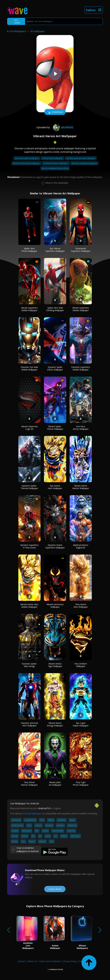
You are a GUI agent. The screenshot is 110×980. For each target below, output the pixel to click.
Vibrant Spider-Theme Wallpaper (55, 428)
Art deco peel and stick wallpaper (81, 158)
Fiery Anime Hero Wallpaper (81, 606)
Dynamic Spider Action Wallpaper (55, 368)
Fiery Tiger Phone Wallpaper (81, 784)
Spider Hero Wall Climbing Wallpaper (55, 309)
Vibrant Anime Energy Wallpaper (55, 724)
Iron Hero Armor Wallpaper (81, 428)
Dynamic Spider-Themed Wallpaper (29, 487)
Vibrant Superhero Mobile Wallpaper (29, 309)
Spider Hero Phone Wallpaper (29, 250)
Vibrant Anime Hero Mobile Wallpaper (29, 606)
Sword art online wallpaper (27, 158)
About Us (32, 961)
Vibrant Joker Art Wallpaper (55, 784)
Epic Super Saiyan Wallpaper (81, 724)
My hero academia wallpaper (84, 163)
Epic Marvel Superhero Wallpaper (55, 250)
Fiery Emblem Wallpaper (81, 665)
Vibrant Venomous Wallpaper (55, 606)
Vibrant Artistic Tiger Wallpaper (55, 665)
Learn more (55, 889)
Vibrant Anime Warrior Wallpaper (81, 487)
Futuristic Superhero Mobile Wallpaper (81, 368)
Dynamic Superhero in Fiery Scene (29, 546)
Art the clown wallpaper (53, 158)
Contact (21, 961)
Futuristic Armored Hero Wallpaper (29, 724)
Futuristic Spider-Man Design (29, 665)
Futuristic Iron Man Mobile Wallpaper (29, 368)
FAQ (81, 961)
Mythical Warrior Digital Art (81, 546)
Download (55, 112)
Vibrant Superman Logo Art (29, 428)
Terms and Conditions (50, 961)
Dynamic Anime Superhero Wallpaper (55, 546)
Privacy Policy (70, 961)
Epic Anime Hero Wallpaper (55, 487)
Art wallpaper (38, 31)
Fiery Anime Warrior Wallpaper (29, 784)
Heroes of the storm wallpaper (26, 163)
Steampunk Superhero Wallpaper (81, 250)
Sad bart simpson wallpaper (56, 163)
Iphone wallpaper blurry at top (55, 168)
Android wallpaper (32, 813)
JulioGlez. (63, 127)
